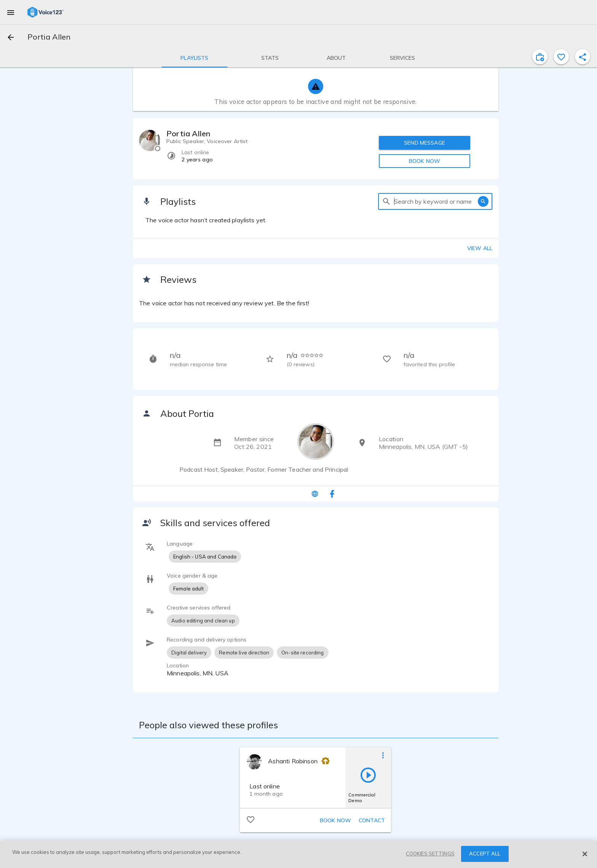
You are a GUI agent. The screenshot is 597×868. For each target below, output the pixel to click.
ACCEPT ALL (485, 854)
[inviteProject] (540, 57)
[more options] (383, 755)
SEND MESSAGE (425, 143)
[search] (386, 201)
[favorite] (561, 57)
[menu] (11, 12)
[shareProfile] (583, 57)
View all (480, 248)
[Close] (585, 854)
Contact (372, 820)
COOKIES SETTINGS (430, 854)
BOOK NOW (425, 161)
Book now (335, 820)
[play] (368, 775)
